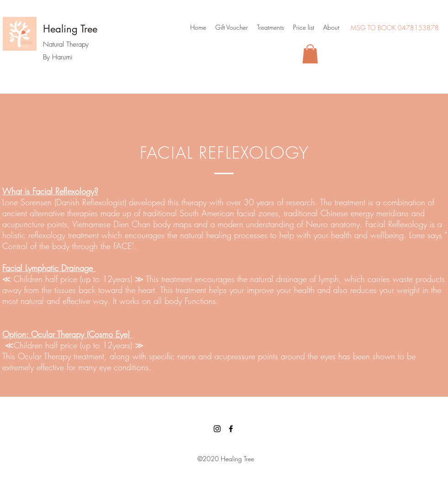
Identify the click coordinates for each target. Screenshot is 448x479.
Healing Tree (70, 29)
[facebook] (231, 429)
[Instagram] (217, 429)
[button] (310, 54)
